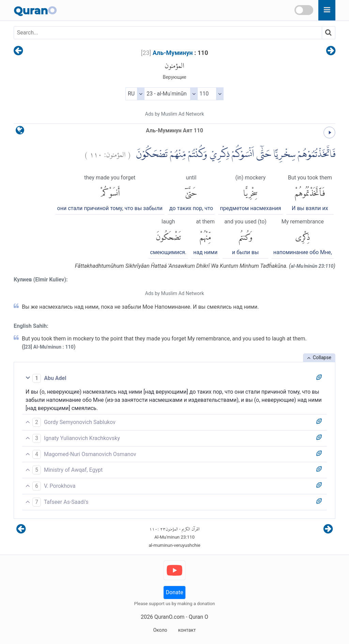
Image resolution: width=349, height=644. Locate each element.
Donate (175, 592)
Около (160, 630)
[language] (20, 132)
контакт (187, 630)
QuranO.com (169, 617)
